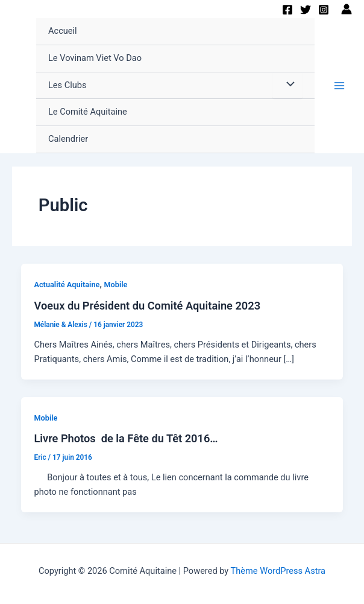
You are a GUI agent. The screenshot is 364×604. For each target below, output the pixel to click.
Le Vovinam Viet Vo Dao (95, 58)
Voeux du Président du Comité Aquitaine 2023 (147, 306)
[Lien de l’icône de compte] (347, 9)
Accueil (63, 31)
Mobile (115, 285)
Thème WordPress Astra (278, 571)
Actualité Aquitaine (67, 285)
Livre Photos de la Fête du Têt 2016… (126, 438)
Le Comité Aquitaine (88, 112)
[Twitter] (306, 10)
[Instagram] (324, 10)
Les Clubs (67, 85)
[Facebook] (287, 10)
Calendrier (68, 139)
